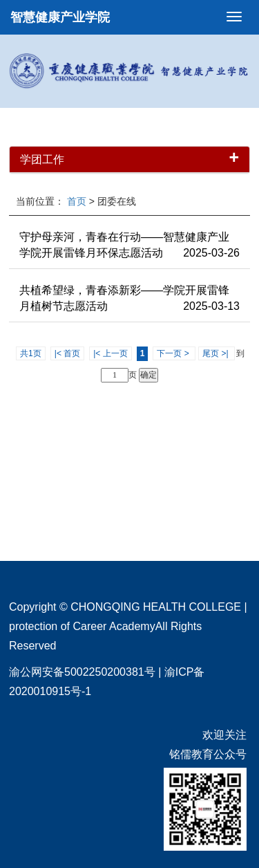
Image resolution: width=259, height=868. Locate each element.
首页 (77, 201)
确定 (148, 375)
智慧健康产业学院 (60, 17)
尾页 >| (217, 353)
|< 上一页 (110, 353)
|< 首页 (67, 353)
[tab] (129, 160)
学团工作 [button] (129, 160)
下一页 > (174, 353)
